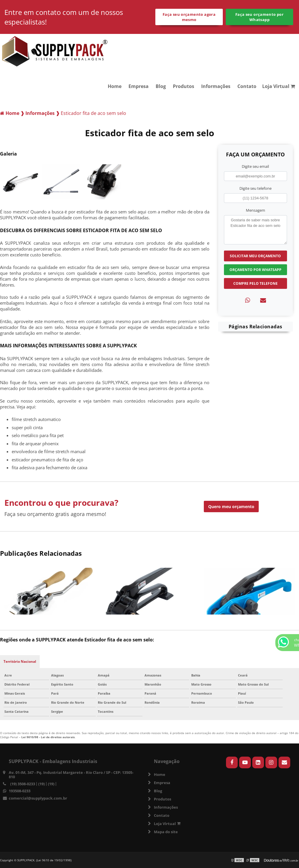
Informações (216, 86)
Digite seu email (255, 166)
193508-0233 (20, 791)
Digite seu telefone (255, 188)
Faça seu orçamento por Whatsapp (259, 17)
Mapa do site (166, 832)
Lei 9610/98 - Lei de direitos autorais (48, 737)
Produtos (184, 86)
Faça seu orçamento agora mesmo (189, 17)
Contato (247, 86)
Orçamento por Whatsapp (255, 270)
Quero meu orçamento (231, 507)
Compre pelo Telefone (255, 283)
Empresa (139, 86)
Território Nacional (20, 661)
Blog (161, 86)
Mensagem (255, 210)
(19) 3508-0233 (23, 784)
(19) (41, 784)
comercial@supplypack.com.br (38, 798)
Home (115, 86)
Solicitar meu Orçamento (255, 256)
